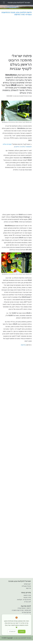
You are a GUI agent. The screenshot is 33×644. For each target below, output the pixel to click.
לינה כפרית (28, 602)
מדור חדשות (27, 595)
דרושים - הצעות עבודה (24, 608)
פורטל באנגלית (26, 586)
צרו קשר (28, 588)
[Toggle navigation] (4, 2)
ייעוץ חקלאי (27, 584)
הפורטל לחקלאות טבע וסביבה (19, 2)
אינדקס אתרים (26, 612)
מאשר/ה (22, 632)
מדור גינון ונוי (27, 597)
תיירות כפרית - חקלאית (24, 600)
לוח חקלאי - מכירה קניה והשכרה (21, 610)
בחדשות (23, 345)
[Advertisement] (16, 35)
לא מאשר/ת (12, 632)
